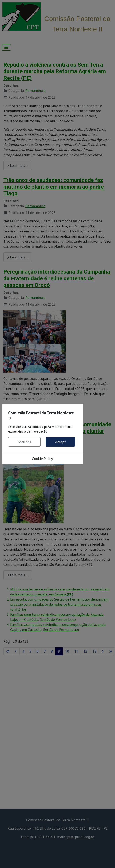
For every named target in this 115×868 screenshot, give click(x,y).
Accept (60, 442)
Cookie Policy (43, 459)
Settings (24, 442)
